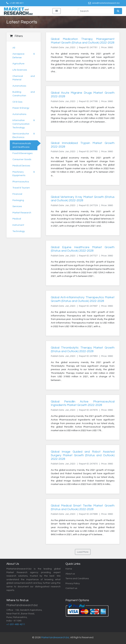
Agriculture (18, 64)
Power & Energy (21, 108)
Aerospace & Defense (24, 56)
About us (70, 574)
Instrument (18, 225)
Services (17, 206)
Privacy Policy (73, 583)
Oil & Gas (17, 102)
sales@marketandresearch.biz (106, 3)
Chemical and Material (24, 78)
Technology (19, 231)
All (14, 48)
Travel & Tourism (21, 188)
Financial (17, 194)
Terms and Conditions (77, 578)
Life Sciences (20, 70)
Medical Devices (21, 166)
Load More (83, 552)
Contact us (71, 588)
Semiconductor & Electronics (24, 135)
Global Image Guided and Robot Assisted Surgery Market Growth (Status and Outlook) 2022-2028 (83, 455)
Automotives (19, 86)
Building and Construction (24, 94)
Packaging (18, 200)
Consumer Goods (22, 159)
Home (69, 569)
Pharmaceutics (21, 182)
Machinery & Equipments (24, 174)
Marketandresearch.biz (55, 637)
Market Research (22, 213)
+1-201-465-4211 (17, 3)
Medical (17, 219)
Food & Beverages (22, 153)
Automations (19, 114)
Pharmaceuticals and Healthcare (22, 145)
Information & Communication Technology (24, 124)
